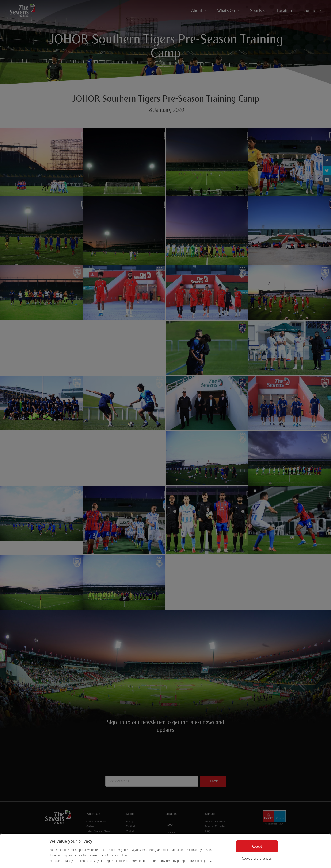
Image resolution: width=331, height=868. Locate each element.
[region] (165, 851)
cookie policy (203, 861)
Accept (257, 846)
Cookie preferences (257, 858)
